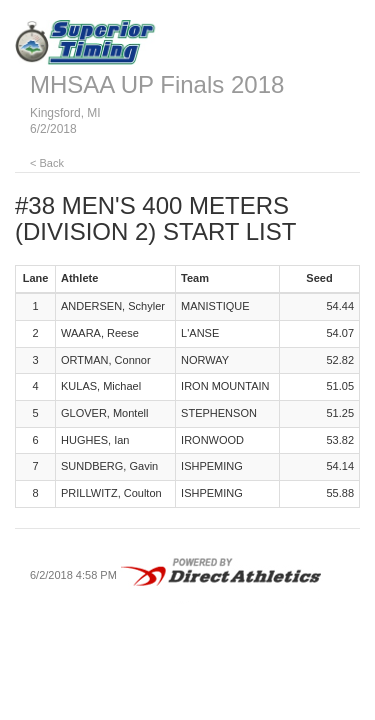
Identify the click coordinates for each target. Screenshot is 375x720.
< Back (47, 163)
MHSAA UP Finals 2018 (157, 84)
